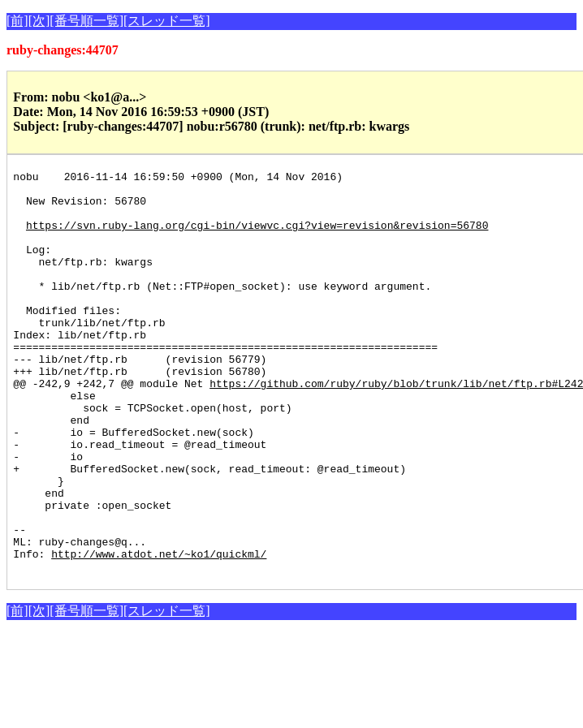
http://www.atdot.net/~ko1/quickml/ (159, 631)
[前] (17, 21)
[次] (39, 21)
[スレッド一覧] (167, 21)
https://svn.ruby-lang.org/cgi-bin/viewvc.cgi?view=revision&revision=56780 (257, 237)
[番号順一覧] (86, 21)
